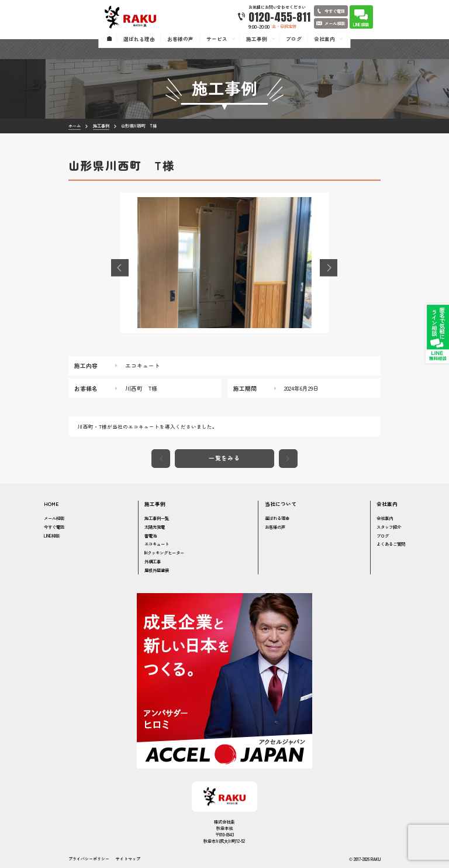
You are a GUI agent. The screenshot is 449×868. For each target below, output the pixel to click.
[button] (120, 268)
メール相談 (54, 518)
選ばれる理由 (277, 518)
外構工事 (153, 561)
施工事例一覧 (157, 518)
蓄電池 (151, 535)
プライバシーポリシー (89, 859)
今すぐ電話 (54, 527)
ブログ (383, 535)
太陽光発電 (155, 527)
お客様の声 (275, 527)
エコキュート (157, 544)
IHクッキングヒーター (164, 552)
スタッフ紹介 (389, 527)
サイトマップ (128, 859)
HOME (51, 504)
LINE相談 (52, 535)
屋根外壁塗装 (157, 570)
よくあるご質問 (391, 544)
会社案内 (385, 518)
